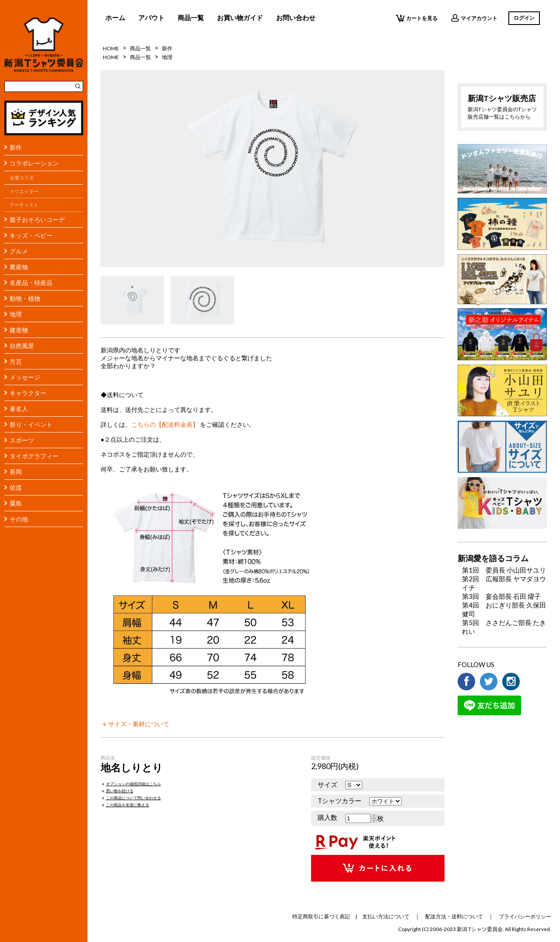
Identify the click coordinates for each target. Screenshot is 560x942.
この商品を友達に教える (125, 805)
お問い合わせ (296, 18)
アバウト (151, 18)
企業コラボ (22, 178)
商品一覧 (191, 18)
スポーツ (22, 440)
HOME (111, 48)
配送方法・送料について (454, 916)
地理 (16, 314)
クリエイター (24, 191)
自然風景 (22, 346)
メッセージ (25, 377)
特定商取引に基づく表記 (321, 916)
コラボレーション (34, 163)
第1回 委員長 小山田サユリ (504, 570)
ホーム (115, 18)
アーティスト (24, 205)
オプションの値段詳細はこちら (131, 784)
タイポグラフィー (34, 456)
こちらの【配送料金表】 (165, 425)
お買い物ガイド (240, 18)
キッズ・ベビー (31, 235)
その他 (19, 519)
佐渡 (16, 487)
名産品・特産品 (31, 283)
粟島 (16, 503)
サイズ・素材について (135, 724)
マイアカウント (474, 18)
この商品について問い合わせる (131, 798)
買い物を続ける (117, 791)
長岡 (16, 472)
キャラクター (28, 393)
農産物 (19, 267)
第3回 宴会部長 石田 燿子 (501, 596)
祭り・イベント (31, 424)
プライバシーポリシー (525, 916)
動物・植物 (25, 298)
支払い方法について (386, 916)
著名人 (19, 409)
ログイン (524, 18)
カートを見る (417, 18)
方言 (16, 361)
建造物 (19, 330)
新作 (16, 147)
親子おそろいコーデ (37, 220)
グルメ (19, 251)
